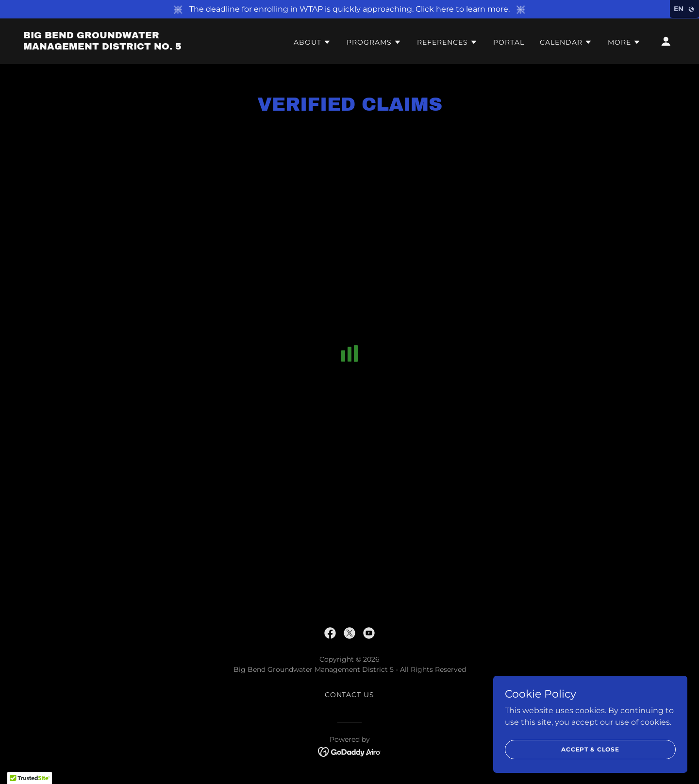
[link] (115, 47)
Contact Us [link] (350, 695)
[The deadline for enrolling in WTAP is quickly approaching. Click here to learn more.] (349, 9)
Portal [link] (509, 42)
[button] (312, 42)
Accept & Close (590, 749)
